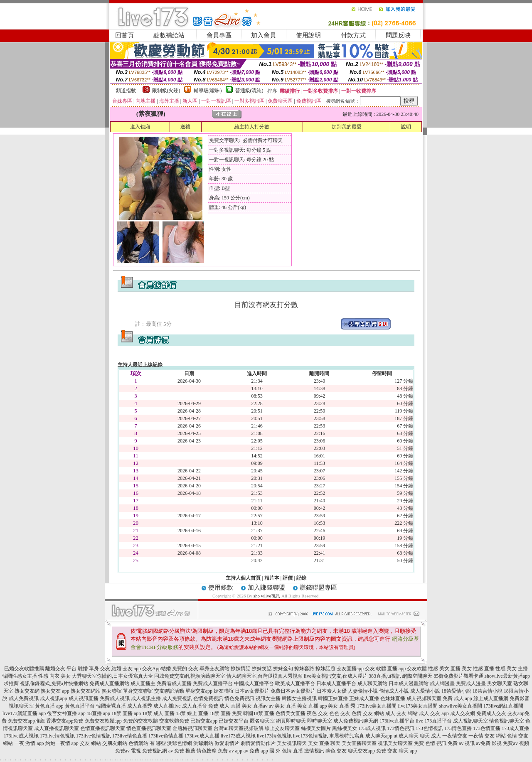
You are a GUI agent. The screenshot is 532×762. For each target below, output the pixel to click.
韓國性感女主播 (20, 676)
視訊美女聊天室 (395, 743)
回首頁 (124, 35)
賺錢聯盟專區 (318, 587)
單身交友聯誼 (138, 691)
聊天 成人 (430, 736)
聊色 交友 (336, 751)
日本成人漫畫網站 (409, 683)
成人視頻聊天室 (424, 698)
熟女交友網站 (86, 691)
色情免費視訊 (208, 698)
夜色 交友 (317, 713)
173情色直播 (458, 728)
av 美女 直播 (282, 706)
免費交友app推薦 (26, 721)
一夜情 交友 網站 (487, 736)
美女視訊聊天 (292, 743)
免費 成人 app (457, 698)
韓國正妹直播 (333, 698)
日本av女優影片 (252, 691)
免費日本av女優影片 (293, 691)
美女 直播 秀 (342, 706)
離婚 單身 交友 (94, 669)
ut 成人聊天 (406, 736)
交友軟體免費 (174, 721)
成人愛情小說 (425, 691)
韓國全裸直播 (111, 706)
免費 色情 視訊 (430, 743)
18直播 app (99, 713)
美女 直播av (255, 706)
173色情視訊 (429, 728)
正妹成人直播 (364, 698)
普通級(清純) (249, 91)
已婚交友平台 (234, 721)
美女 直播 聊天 (324, 743)
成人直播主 (143, 683)
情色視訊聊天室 (507, 721)
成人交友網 (463, 713)
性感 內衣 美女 (54, 676)
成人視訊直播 (84, 698)
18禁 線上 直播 (192, 713)
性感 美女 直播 (444, 669)
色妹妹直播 (393, 698)
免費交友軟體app (103, 721)
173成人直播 (515, 728)
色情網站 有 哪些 (147, 743)
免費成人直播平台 (213, 683)
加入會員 (264, 35)
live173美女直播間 (418, 706)
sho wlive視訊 (267, 596)
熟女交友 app (55, 691)
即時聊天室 (320, 721)
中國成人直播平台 (254, 683)
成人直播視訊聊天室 (57, 728)
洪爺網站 (203, 743)
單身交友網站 (214, 669)
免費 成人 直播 (224, 706)
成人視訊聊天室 (470, 721)
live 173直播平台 (434, 721)
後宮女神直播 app (66, 713)
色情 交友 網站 (368, 713)
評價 (288, 578)
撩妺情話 (241, 669)
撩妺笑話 (262, 669)
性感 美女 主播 (512, 669)
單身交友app (199, 691)
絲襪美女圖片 (316, 728)
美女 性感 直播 (478, 669)
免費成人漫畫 (471, 683)
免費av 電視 (128, 751)
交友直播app (350, 669)
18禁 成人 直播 (158, 713)
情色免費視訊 (239, 698)
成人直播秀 (140, 706)
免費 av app (230, 751)
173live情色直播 (130, 736)
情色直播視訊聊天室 (149, 728)
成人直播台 (195, 706)
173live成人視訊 (21, 736)
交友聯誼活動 (169, 691)
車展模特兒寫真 (347, 736)
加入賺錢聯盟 (266, 587)
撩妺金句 (283, 669)
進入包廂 (140, 127)
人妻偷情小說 (363, 691)
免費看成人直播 (174, 683)
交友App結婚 (156, 669)
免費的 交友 (185, 669)
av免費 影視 (489, 743)
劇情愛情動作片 (258, 743)
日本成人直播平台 (336, 683)
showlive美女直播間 (460, 706)
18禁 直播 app (126, 713)
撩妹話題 (325, 669)
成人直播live (167, 706)
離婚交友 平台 (61, 669)
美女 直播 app (312, 706)
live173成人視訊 (238, 736)
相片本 (272, 578)
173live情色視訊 (57, 736)
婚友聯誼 (224, 691)
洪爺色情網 (180, 743)
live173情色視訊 (274, 736)
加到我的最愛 (347, 127)
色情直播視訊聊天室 (103, 728)
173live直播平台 (397, 721)
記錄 (301, 578)
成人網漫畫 (442, 683)
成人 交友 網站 (401, 713)
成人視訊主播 (146, 698)
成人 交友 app (434, 713)
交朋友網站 (115, 743)
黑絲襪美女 (345, 728)
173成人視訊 (372, 728)
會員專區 (219, 35)
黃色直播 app (49, 706)
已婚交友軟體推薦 (24, 669)
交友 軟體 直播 (381, 669)
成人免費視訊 (24, 698)
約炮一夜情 (58, 743)
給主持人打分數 (252, 127)
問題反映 (398, 35)
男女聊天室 (500, 683)
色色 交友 (340, 713)
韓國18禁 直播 (259, 713)
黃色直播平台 (80, 706)
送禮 (185, 127)
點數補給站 (169, 35)
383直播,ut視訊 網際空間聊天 (400, 676)
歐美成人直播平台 (295, 683)
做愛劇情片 (227, 743)
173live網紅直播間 (503, 706)
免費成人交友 (491, 713)
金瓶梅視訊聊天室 (192, 728)
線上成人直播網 (491, 698)
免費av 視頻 (516, 743)
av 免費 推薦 (182, 751)
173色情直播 (487, 728)
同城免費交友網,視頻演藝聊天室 (190, 676)
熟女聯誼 (112, 691)
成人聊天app (379, 736)
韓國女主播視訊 (299, 698)
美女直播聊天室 (359, 743)
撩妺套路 (304, 669)
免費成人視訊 (115, 698)
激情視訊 (314, 751)
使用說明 (308, 35)
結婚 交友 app (126, 669)
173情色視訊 (401, 728)
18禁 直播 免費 (226, 713)
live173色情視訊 (310, 736)
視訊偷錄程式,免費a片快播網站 (54, 683)
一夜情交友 (455, 736)
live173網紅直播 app (24, 713)
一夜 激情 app (29, 743)
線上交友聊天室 (282, 728)
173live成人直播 (202, 736)
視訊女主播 (268, 698)
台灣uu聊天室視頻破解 (239, 728)
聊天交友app (361, 751)
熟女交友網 (27, 691)
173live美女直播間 (377, 706)
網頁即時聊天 (291, 721)
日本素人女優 (332, 691)
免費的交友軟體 (140, 721)
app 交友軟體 (413, 669)
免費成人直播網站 (109, 683)
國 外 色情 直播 (286, 751)
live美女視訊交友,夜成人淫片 (336, 676)
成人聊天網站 (372, 683)
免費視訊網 (155, 751)
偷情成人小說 (394, 691)
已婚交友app (204, 721)
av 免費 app (256, 751)
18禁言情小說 (488, 691)
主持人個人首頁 (243, 578)
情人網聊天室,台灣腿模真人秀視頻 (265, 676)
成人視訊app (53, 698)
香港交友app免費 (65, 721)
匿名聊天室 (262, 721)
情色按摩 (207, 751)
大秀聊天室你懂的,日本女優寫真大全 (112, 676)
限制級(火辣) (166, 91)
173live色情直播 (166, 736)
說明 (406, 127)
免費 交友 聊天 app (397, 751)
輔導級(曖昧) (208, 91)
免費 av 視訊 (461, 743)
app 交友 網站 (86, 743)
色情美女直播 (291, 713)
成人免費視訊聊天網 (356, 721)
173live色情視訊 (94, 736)
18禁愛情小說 (456, 691)
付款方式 (353, 35)
